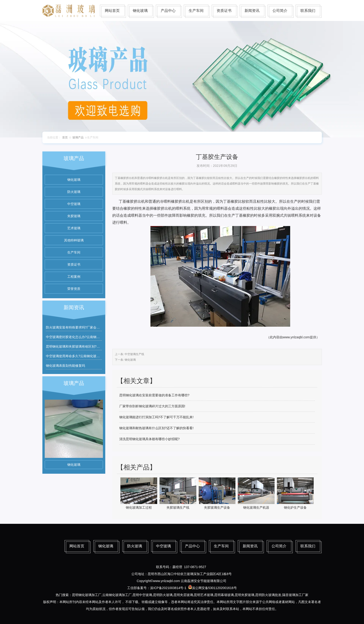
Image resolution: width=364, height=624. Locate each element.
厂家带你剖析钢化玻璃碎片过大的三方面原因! (152, 406)
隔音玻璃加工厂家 (295, 595)
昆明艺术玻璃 (204, 595)
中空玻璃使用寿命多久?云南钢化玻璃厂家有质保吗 (83, 356)
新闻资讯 (252, 11)
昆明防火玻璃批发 (268, 595)
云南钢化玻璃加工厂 (117, 595)
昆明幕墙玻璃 (224, 595)
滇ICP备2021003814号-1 (168, 588)
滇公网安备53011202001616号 (214, 588)
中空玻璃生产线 (134, 354)
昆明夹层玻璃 (183, 595)
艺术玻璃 (74, 228)
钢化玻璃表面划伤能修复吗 (65, 366)
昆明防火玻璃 (163, 595)
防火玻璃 (74, 192)
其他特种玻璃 (74, 240)
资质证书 (224, 11)
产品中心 (168, 11)
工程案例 (74, 277)
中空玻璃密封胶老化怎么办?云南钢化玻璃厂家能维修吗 (86, 337)
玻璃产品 (78, 137)
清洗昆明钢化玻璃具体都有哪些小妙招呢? (150, 439)
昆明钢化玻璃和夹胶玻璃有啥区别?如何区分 (78, 346)
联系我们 (308, 11)
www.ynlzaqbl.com (296, 337)
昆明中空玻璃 (142, 595)
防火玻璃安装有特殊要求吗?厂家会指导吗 (76, 327)
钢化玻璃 (140, 11)
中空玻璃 (74, 204)
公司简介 (280, 11)
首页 (65, 137)
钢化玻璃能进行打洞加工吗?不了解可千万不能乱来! (156, 417)
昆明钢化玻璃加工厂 (87, 595)
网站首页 (112, 11)
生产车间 (196, 11)
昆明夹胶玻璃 (245, 595)
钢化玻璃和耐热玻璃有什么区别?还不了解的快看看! (156, 428)
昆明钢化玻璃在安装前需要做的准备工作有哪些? (154, 395)
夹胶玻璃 (74, 216)
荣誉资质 (74, 289)
